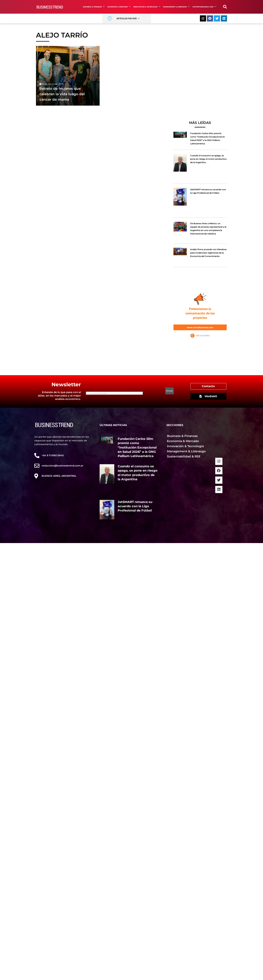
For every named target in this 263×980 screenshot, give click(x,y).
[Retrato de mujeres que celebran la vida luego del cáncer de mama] (68, 76)
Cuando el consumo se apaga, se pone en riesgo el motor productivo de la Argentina (208, 159)
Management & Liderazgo (176, 7)
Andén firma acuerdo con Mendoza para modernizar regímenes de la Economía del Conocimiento (208, 253)
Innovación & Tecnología (147, 7)
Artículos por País (128, 19)
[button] (225, 7)
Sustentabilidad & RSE (204, 7)
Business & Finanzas (94, 7)
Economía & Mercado (119, 7)
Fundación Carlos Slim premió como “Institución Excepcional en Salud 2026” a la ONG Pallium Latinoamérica (137, 447)
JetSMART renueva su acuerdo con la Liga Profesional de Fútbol (135, 506)
